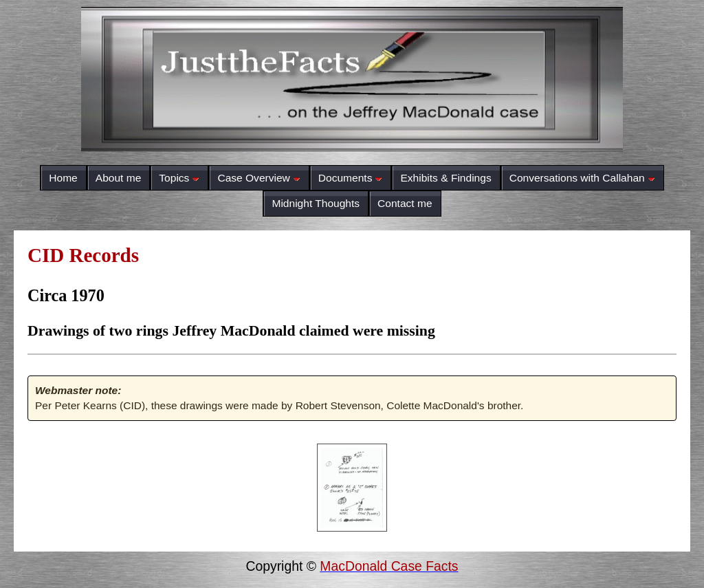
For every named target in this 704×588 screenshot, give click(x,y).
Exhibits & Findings (445, 178)
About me (119, 178)
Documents (351, 178)
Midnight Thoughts (316, 203)
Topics (179, 178)
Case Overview (258, 178)
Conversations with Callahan (582, 178)
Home (63, 178)
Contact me (405, 203)
